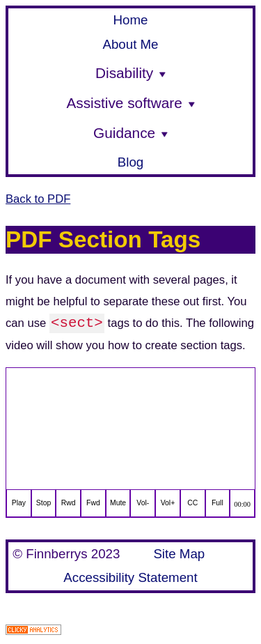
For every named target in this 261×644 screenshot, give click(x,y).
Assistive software (130, 103)
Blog (130, 162)
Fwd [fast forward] (93, 503)
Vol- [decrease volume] (143, 503)
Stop (43, 503)
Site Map (179, 554)
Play (19, 503)
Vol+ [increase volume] (168, 503)
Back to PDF (38, 199)
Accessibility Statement (130, 577)
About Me (130, 44)
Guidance (130, 133)
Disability (130, 73)
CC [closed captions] (192, 503)
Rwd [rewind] (69, 503)
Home (131, 20)
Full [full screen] (217, 503)
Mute (118, 503)
